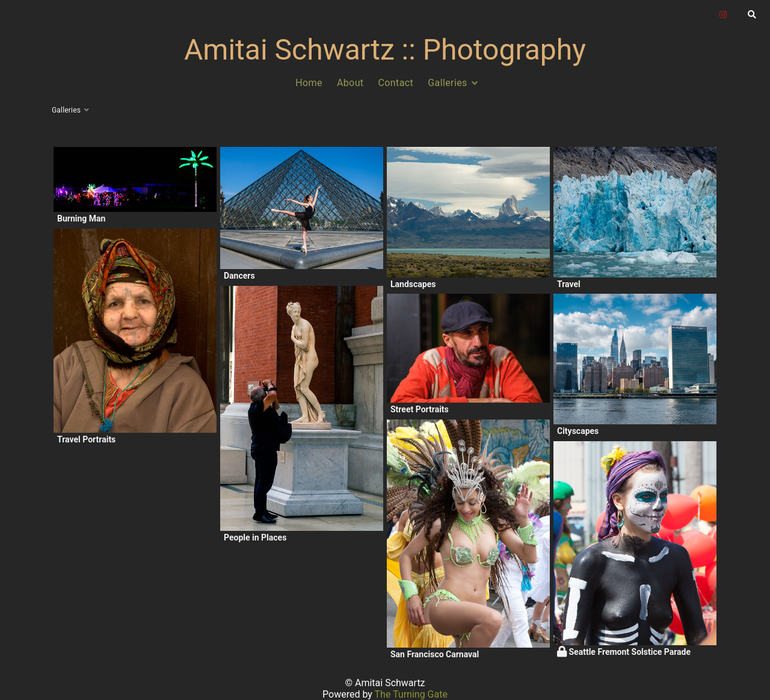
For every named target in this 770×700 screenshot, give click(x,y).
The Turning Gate (411, 694)
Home (309, 83)
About (350, 83)
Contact (396, 83)
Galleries (448, 83)
